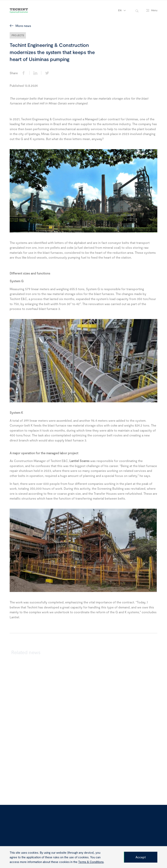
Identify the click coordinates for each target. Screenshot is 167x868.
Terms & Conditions (91, 862)
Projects (18, 35)
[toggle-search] (137, 11)
